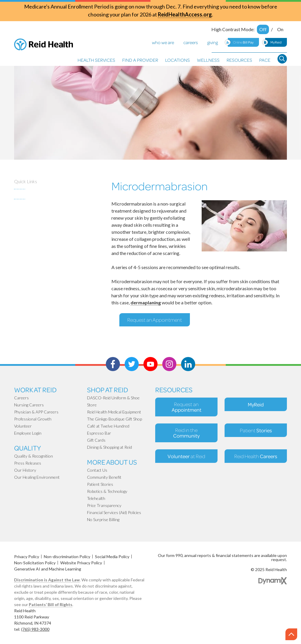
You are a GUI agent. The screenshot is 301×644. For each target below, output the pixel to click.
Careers (21, 398)
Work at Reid (35, 389)
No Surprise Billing (103, 519)
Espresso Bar (99, 433)
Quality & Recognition (34, 456)
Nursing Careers (29, 405)
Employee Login (28, 433)
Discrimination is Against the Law (47, 580)
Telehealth (96, 498)
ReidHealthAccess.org (185, 14)
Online (243, 42)
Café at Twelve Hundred (108, 426)
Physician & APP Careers (36, 412)
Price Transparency (104, 505)
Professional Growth (33, 419)
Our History (25, 470)
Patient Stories (100, 484)
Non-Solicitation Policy (35, 563)
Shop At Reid (108, 389)
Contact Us (97, 470)
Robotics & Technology (107, 491)
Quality (27, 448)
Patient (256, 430)
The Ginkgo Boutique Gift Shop (114, 419)
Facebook (113, 364)
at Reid (186, 456)
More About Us (112, 462)
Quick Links (26, 181)
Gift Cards (96, 440)
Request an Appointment (155, 320)
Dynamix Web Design (273, 581)
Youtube (150, 364)
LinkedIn (188, 364)
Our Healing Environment (37, 477)
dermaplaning (146, 302)
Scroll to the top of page (292, 634)
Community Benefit (104, 477)
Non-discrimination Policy (67, 557)
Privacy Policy (27, 557)
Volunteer (23, 426)
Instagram (169, 364)
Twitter (132, 364)
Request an (187, 407)
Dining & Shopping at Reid (109, 447)
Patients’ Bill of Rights (51, 604)
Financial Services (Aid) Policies (114, 512)
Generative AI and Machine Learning (48, 569)
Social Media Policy (112, 557)
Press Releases (28, 463)
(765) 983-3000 (35, 629)
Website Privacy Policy (81, 563)
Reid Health (256, 456)
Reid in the (186, 433)
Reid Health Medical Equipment (114, 412)
